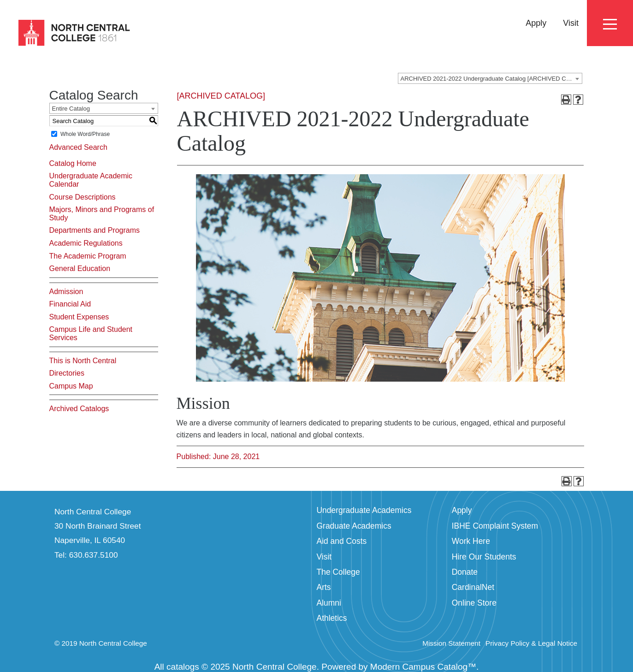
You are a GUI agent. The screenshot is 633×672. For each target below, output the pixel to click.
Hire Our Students (484, 557)
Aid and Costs (342, 541)
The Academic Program (88, 256)
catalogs (183, 667)
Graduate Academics (354, 526)
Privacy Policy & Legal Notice (531, 643)
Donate (465, 572)
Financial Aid (70, 304)
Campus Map (71, 386)
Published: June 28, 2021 (218, 457)
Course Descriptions (83, 197)
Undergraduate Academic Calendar (91, 180)
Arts (324, 587)
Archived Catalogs (79, 409)
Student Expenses (79, 317)
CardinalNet (473, 587)
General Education (80, 268)
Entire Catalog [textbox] (71, 109)
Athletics (332, 618)
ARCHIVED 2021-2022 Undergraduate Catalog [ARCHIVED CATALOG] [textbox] (491, 79)
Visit (571, 23)
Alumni (329, 603)
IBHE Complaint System (495, 526)
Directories (67, 373)
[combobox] (490, 78)
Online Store (474, 603)
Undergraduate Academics (364, 510)
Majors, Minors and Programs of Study (102, 214)
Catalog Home (73, 163)
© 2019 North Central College (101, 643)
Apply (536, 23)
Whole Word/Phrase (85, 134)
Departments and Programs (95, 230)
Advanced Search (78, 147)
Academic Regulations (86, 243)
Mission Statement (451, 643)
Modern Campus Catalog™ (423, 667)
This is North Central (83, 361)
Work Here (471, 541)
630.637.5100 (94, 555)
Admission (66, 292)
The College (338, 572)
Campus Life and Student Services (91, 333)
